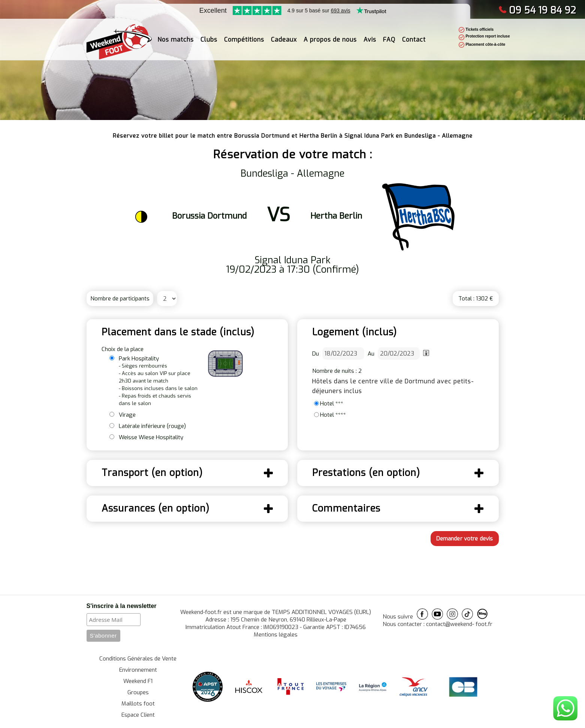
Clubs (209, 36)
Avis (370, 36)
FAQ (389, 36)
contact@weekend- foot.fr (459, 624)
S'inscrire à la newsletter (122, 606)
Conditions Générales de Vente (138, 659)
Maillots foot (138, 704)
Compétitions (244, 36)
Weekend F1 (138, 681)
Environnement (138, 670)
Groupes (138, 692)
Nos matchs (176, 36)
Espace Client (138, 715)
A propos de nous (330, 36)
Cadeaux (284, 36)
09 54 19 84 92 (537, 10)
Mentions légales (276, 635)
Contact (414, 36)
